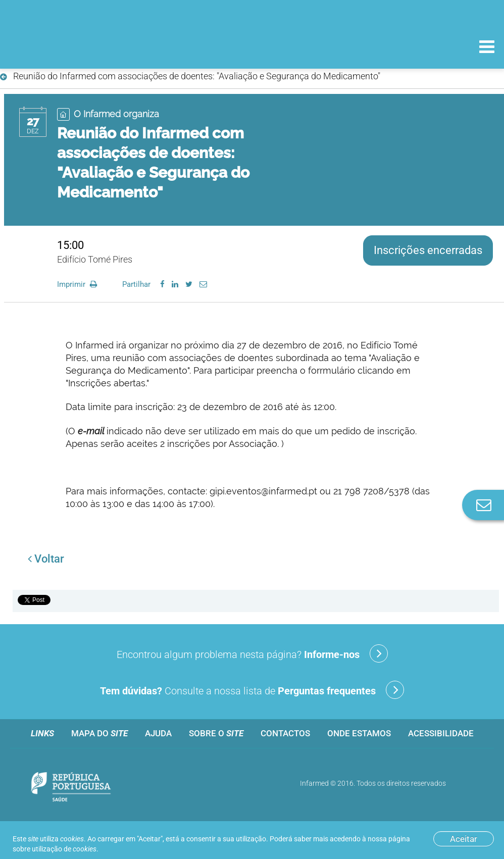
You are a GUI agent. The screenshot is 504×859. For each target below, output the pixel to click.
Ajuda (158, 733)
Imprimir (78, 284)
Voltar (46, 559)
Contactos (285, 733)
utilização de (64, 849)
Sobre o (216, 733)
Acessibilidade (441, 733)
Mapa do (99, 733)
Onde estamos (359, 733)
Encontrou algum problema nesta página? (252, 653)
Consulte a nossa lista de (252, 690)
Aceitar (464, 839)
